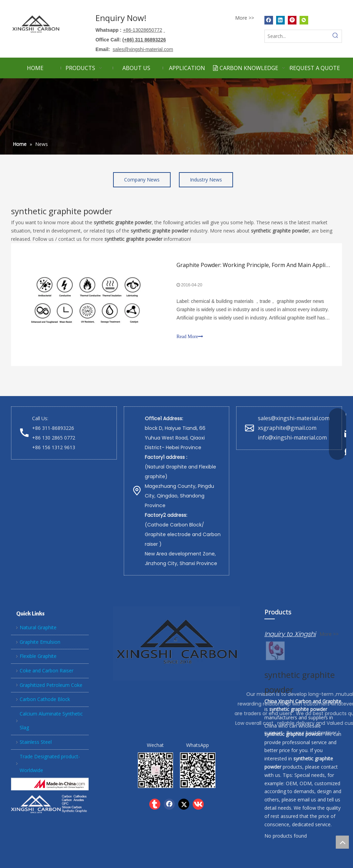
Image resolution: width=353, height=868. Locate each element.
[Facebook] (269, 20)
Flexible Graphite (38, 656)
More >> (245, 18)
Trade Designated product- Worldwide (50, 763)
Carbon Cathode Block (45, 699)
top (342, 842)
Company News (142, 180)
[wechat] (156, 770)
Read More (190, 337)
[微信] (304, 20)
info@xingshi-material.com (292, 437)
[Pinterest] (292, 20)
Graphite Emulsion (40, 642)
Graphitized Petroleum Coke (51, 685)
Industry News (206, 180)
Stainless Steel (36, 742)
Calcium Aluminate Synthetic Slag (51, 721)
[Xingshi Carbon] (50, 804)
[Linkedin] (280, 20)
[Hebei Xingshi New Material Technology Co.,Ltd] (59, 784)
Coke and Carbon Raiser (47, 670)
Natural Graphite (38, 627)
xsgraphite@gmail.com (288, 428)
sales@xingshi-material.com (294, 418)
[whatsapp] (198, 770)
